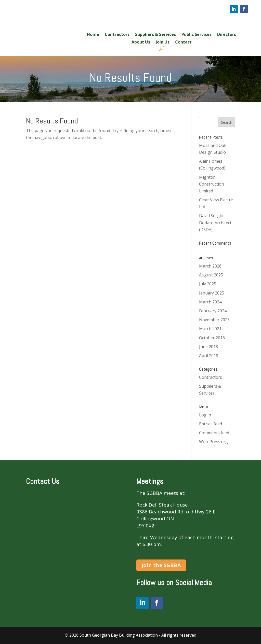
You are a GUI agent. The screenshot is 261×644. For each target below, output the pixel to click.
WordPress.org (213, 442)
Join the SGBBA (161, 565)
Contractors (117, 35)
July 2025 (208, 284)
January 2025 (212, 293)
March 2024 (210, 302)
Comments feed (214, 433)
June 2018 (208, 347)
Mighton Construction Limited (212, 184)
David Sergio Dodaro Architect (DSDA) (215, 222)
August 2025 (211, 275)
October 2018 (212, 338)
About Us (141, 43)
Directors (227, 35)
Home (93, 35)
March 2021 (210, 329)
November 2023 (214, 320)
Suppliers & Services (155, 35)
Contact (183, 43)
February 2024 (213, 311)
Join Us (163, 43)
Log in (205, 415)
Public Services (197, 35)
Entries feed (211, 424)
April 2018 (209, 356)
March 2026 (210, 266)
